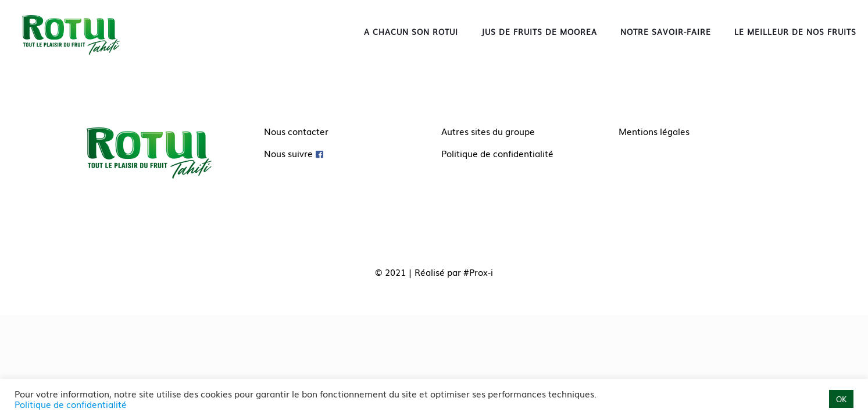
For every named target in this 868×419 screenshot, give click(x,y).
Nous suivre (288, 153)
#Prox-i (478, 272)
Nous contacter (296, 131)
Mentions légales (654, 131)
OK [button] (841, 399)
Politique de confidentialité (497, 153)
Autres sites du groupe (488, 131)
